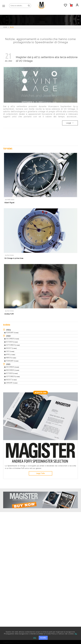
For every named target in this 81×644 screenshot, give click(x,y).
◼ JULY (9, 351)
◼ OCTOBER (11, 342)
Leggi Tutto (41, 473)
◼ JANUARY (11, 383)
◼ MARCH (10, 358)
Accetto (43, 638)
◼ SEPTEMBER (12, 345)
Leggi (70, 124)
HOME (5, 27)
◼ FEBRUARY (11, 333)
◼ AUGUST (10, 348)
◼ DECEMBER (12, 339)
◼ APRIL (10, 354)
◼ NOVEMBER (12, 370)
